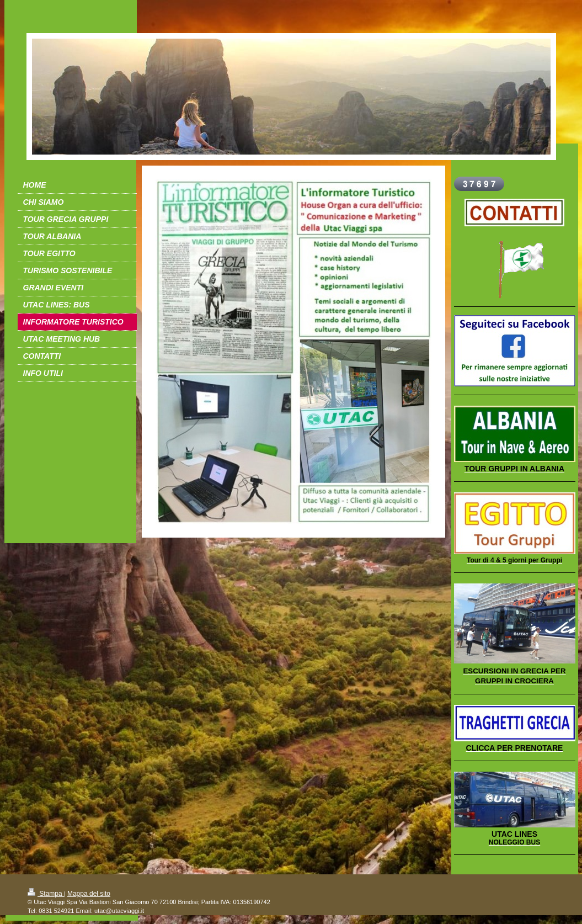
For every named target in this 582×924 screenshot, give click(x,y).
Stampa (46, 894)
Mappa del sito (89, 894)
